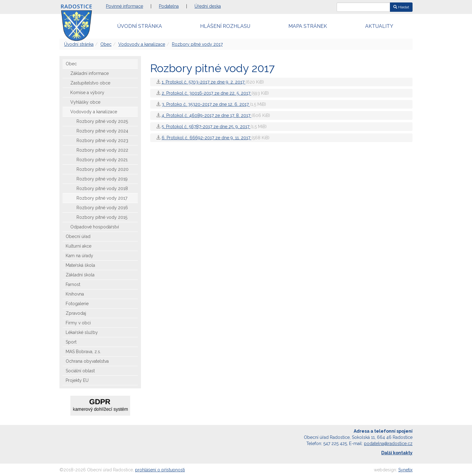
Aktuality (379, 26)
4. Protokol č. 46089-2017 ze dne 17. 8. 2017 (207, 115)
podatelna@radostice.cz (388, 444)
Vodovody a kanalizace (142, 44)
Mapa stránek (308, 26)
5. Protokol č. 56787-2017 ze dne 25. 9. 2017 (206, 127)
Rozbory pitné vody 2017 (197, 44)
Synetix (405, 470)
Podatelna (169, 6)
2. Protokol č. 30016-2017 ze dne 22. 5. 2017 (207, 93)
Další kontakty (397, 453)
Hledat (401, 7)
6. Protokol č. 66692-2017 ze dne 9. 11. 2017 (207, 138)
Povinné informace (125, 6)
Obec (106, 44)
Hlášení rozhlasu (225, 26)
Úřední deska (208, 6)
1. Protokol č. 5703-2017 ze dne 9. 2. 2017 (204, 82)
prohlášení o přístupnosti (160, 470)
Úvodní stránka (140, 26)
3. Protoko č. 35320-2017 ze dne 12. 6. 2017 (206, 104)
